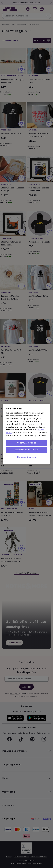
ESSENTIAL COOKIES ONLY (26, 450)
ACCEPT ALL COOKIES (26, 443)
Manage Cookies (27, 457)
